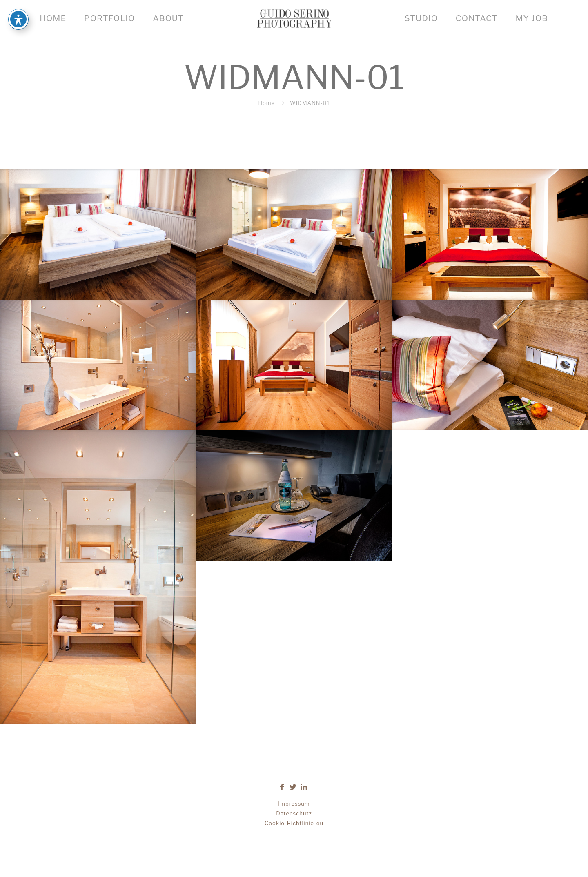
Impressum (294, 804)
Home (266, 103)
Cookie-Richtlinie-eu (294, 823)
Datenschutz (294, 813)
